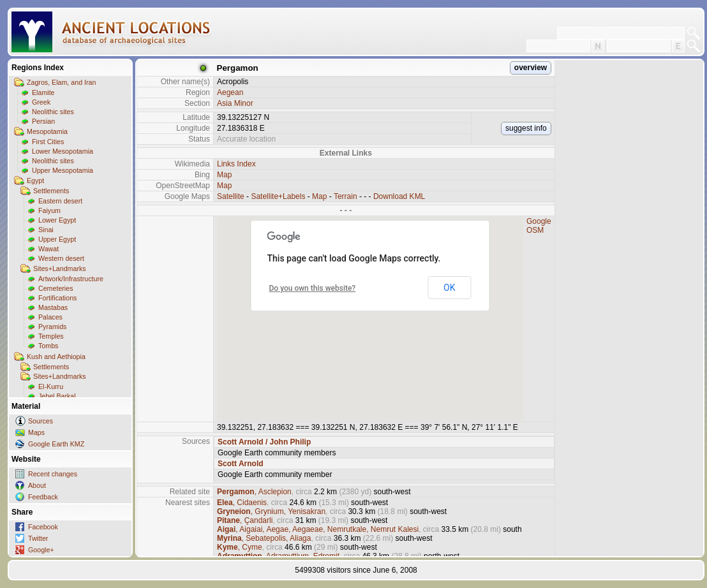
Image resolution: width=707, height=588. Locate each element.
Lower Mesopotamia (63, 151)
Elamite (43, 92)
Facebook (43, 527)
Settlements (51, 191)
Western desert (61, 258)
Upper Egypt (57, 239)
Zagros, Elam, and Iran (61, 82)
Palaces (50, 317)
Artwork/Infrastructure (71, 279)
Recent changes (53, 474)
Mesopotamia (47, 131)
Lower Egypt (57, 220)
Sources (41, 421)
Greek (41, 102)
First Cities (48, 142)
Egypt (35, 180)
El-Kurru (51, 386)
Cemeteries (56, 288)
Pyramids (52, 327)
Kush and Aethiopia (56, 356)
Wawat (48, 249)
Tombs (48, 346)
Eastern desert (60, 201)
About (37, 485)
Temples (51, 336)
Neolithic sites (53, 112)
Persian (43, 121)
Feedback (43, 497)
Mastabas (53, 307)
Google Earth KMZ (56, 444)
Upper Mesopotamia (63, 170)
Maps (36, 432)
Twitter (38, 538)
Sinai (46, 230)
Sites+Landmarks (60, 268)
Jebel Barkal (57, 396)
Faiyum (49, 210)
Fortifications (57, 298)
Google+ (41, 550)
